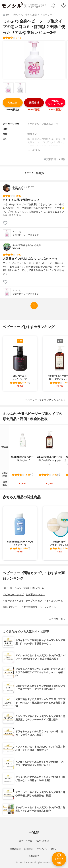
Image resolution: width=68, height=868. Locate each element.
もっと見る (34, 150)
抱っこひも (38, 588)
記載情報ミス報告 (55, 160)
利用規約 (29, 849)
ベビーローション (12, 588)
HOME (34, 833)
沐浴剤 (27, 588)
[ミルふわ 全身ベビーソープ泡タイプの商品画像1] (34, 60)
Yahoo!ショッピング (55, 103)
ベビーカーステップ (13, 594)
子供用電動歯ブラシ (32, 607)
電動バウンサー (11, 607)
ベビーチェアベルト (13, 601)
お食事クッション (35, 594)
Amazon (13, 103)
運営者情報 (15, 849)
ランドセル (50, 607)
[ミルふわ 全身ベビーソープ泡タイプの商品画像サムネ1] (8, 88)
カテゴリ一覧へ (57, 619)
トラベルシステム (53, 601)
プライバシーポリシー (48, 849)
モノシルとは (42, 841)
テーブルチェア (34, 601)
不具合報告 (34, 856)
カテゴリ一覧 (26, 841)
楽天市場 (34, 103)
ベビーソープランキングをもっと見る (45, 400)
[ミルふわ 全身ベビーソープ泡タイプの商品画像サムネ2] (20, 88)
